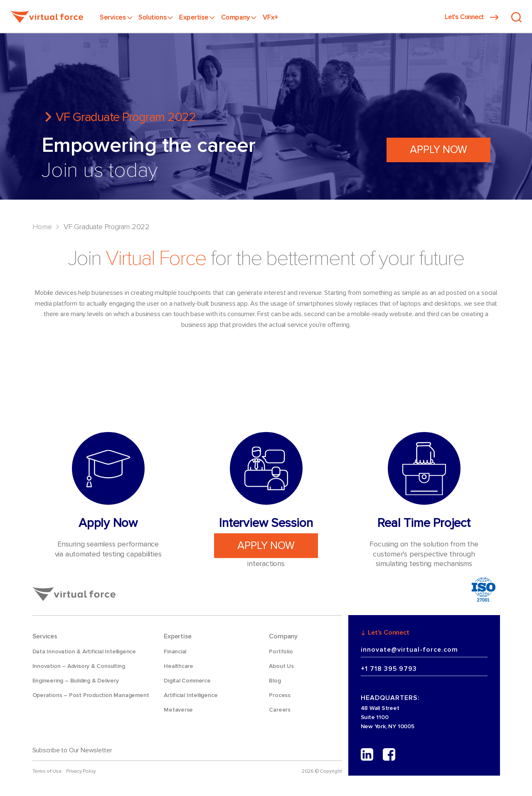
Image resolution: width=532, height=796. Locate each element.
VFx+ (271, 17)
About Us (281, 666)
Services (116, 17)
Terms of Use (47, 771)
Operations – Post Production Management (91, 695)
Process (280, 695)
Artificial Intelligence (191, 695)
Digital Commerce (187, 681)
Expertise (197, 17)
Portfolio (281, 651)
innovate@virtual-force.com (409, 650)
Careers (280, 710)
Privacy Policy (81, 771)
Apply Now (438, 150)
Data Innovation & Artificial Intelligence (84, 651)
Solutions (156, 17)
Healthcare (179, 666)
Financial (175, 651)
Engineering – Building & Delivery (76, 681)
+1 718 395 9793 (389, 669)
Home (42, 227)
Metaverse (178, 710)
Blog (275, 681)
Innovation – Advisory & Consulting (79, 666)
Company (239, 17)
